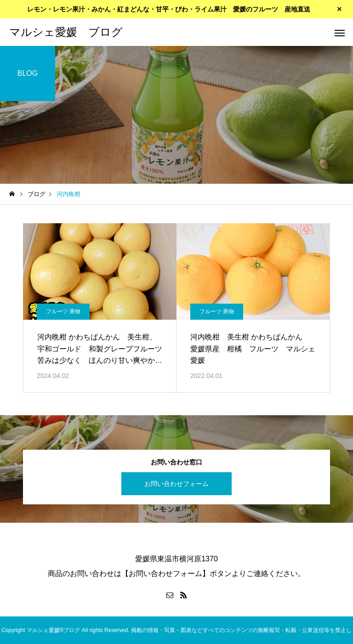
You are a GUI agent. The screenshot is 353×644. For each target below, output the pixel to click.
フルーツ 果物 (63, 311)
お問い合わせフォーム (176, 484)
